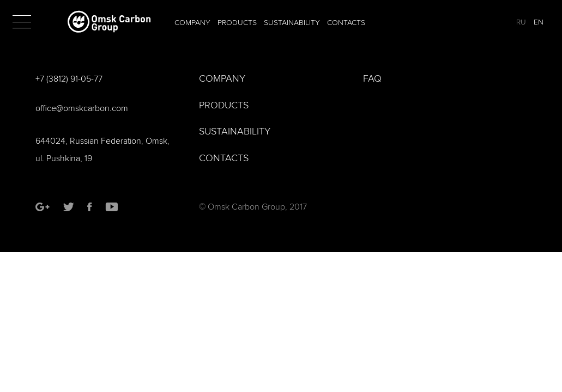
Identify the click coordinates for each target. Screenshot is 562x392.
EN (539, 22)
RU (521, 22)
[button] (22, 22)
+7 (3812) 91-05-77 (69, 79)
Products (237, 23)
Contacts (346, 23)
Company (192, 23)
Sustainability (292, 23)
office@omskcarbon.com (82, 108)
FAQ (372, 79)
